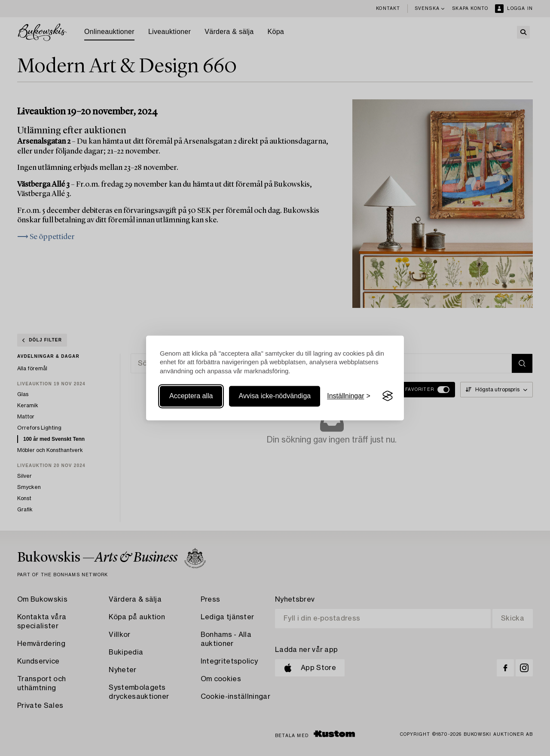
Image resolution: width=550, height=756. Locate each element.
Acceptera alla (191, 396)
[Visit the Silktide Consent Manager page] (388, 396)
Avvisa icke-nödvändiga (275, 396)
